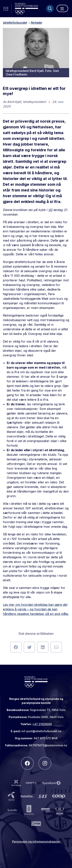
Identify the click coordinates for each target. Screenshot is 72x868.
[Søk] (50, 9)
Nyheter (36, 23)
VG (50, 210)
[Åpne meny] (62, 8)
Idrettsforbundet (15, 23)
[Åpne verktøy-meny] (6, 9)
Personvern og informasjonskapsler (36, 842)
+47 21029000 (42, 724)
